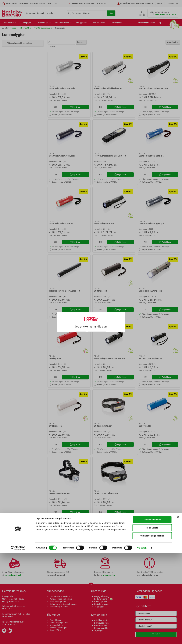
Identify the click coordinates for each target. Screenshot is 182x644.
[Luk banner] (178, 608)
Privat (81, 329)
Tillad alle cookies (152, 610)
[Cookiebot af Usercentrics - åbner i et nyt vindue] (18, 639)
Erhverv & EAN (97, 329)
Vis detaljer (143, 639)
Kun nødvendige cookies (152, 626)
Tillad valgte (152, 618)
